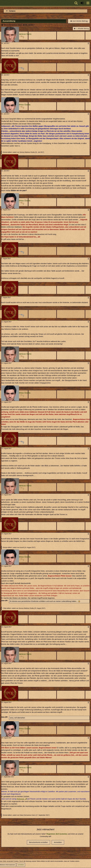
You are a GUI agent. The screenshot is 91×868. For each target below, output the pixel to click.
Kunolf (22, 547)
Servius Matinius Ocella (27, 152)
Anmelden (58, 842)
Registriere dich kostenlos (57, 834)
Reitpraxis (21, 799)
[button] (88, 3)
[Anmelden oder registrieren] (82, 3)
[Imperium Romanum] (1, 3)
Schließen (21, 865)
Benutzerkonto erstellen (38, 842)
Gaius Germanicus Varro (13, 25)
